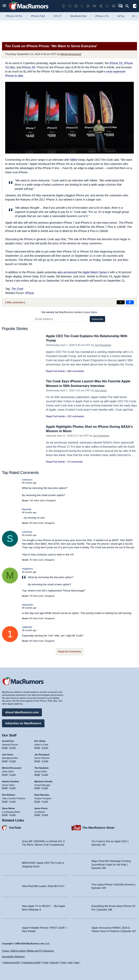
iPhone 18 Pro (14, 16)
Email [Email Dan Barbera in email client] (5, 801)
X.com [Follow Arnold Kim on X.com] (13, 747)
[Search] (129, 6)
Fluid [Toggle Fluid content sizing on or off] (46, 962)
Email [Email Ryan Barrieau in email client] (37, 801)
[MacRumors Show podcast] (63, 6)
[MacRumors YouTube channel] (95, 6)
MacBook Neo (79, 16)
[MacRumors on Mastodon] (88, 6)
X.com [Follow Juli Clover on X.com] (13, 761)
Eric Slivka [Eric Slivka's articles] (40, 741)
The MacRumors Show (98, 827)
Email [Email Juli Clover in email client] (5, 761)
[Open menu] (4, 6)
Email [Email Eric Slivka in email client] (37, 747)
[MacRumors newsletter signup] (114, 6)
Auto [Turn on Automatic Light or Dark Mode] (64, 962)
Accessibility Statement (13, 957)
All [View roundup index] (134, 16)
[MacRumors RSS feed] (107, 6)
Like (42, 500)
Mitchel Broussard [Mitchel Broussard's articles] (12, 768)
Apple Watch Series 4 (96, 272)
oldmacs (27, 480)
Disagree (51, 500)
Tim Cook (17, 289)
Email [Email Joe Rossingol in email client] (37, 761)
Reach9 (27, 509)
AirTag (121, 16)
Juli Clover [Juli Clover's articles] (8, 754)
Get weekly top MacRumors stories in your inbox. (69, 312)
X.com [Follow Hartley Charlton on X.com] (13, 787)
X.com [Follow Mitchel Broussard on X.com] (13, 774)
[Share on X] (121, 302)
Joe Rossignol (103, 345)
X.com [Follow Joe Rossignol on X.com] (45, 761)
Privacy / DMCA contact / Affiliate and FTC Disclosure (28, 951)
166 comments (75, 371)
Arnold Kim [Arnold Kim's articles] (8, 741)
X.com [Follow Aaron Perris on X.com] (45, 814)
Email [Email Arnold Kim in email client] (5, 747)
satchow (27, 532)
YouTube (15, 827)
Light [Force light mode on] (70, 962)
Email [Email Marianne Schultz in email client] (37, 787)
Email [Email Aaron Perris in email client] (37, 814)
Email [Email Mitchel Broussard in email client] (5, 774)
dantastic (28, 605)
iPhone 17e (102, 16)
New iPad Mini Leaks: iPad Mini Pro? (43, 886)
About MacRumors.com (22, 712)
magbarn (27, 569)
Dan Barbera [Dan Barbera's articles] (8, 794)
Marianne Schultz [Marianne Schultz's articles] (43, 781)
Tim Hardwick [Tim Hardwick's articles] (42, 768)
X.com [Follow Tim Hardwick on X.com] (45, 774)
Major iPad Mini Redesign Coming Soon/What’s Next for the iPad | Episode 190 (111, 864)
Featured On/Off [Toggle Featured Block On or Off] (11, 962)
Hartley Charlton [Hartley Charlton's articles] (11, 781)
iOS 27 (58, 16)
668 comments (15, 302)
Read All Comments (69, 652)
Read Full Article (55, 371)
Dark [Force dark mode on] (76, 962)
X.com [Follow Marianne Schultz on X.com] (45, 787)
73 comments (75, 462)
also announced (67, 272)
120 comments (75, 416)
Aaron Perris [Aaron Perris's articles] (41, 808)
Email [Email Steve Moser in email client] (5, 814)
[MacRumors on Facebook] (76, 6)
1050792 (27, 627)
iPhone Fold (38, 16)
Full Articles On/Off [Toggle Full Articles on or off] (31, 962)
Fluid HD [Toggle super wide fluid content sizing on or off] (54, 962)
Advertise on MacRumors (23, 723)
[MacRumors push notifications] (101, 6)
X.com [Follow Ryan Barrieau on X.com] (45, 801)
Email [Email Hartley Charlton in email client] (5, 787)
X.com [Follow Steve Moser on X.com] (13, 814)
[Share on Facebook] (130, 302)
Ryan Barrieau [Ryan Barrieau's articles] (42, 794)
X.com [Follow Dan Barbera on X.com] (13, 801)
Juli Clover (101, 390)
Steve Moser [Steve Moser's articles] (8, 808)
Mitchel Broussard (71, 54)
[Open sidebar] (135, 6)
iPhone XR (29, 67)
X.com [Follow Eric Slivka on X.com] (45, 747)
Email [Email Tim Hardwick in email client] (37, 774)
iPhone (30, 293)
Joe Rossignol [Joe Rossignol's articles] (42, 754)
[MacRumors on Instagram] (70, 6)
